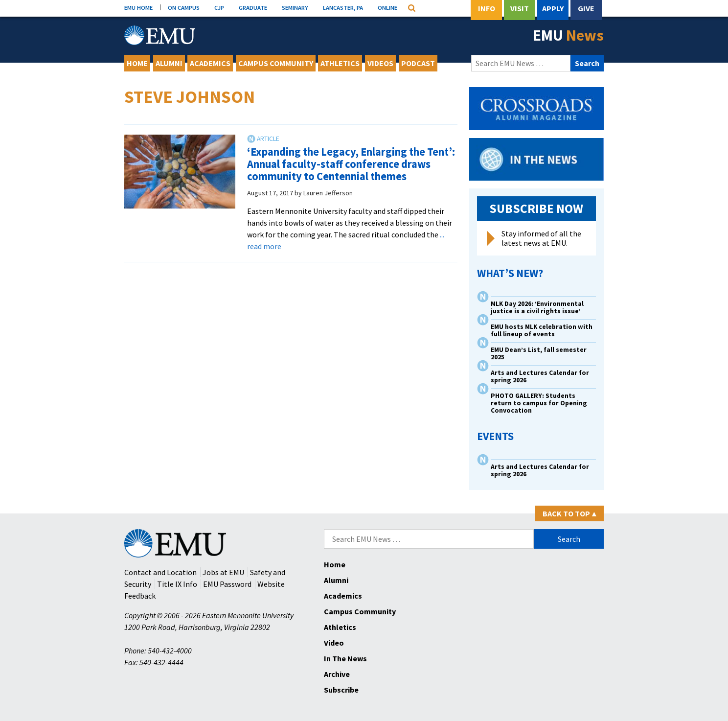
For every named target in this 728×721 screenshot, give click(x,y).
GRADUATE (253, 7)
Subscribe (341, 690)
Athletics (340, 63)
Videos (380, 63)
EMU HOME (138, 7)
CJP (219, 7)
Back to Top (569, 513)
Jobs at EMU (223, 572)
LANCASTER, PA (343, 7)
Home (137, 63)
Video (334, 643)
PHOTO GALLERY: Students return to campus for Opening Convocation (539, 403)
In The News (345, 658)
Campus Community (276, 63)
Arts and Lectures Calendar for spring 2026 (540, 376)
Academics (210, 63)
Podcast (418, 63)
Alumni (169, 63)
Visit (520, 8)
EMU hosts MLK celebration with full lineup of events (542, 330)
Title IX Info (177, 584)
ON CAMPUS (184, 7)
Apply (553, 8)
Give (586, 8)
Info (487, 8)
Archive (337, 674)
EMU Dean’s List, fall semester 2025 (539, 353)
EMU (568, 35)
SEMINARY (295, 7)
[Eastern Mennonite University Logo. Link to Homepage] (160, 35)
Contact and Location (160, 572)
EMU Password (227, 584)
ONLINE (387, 7)
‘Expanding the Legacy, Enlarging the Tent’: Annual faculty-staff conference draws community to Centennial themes (351, 164)
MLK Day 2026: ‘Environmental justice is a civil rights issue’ (537, 307)
